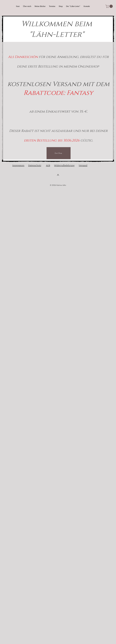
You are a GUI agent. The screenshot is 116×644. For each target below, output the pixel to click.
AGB (48, 165)
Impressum (18, 165)
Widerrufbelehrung (64, 165)
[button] (109, 6)
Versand (83, 165)
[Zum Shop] (59, 153)
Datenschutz (35, 165)
